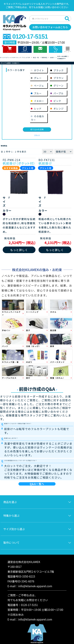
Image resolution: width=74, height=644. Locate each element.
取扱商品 (45, 57)
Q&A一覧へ (37, 484)
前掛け (52, 57)
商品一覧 (36, 57)
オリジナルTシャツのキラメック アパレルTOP (15, 57)
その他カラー (62, 59)
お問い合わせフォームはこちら (50, 27)
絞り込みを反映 (37, 129)
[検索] (67, 19)
